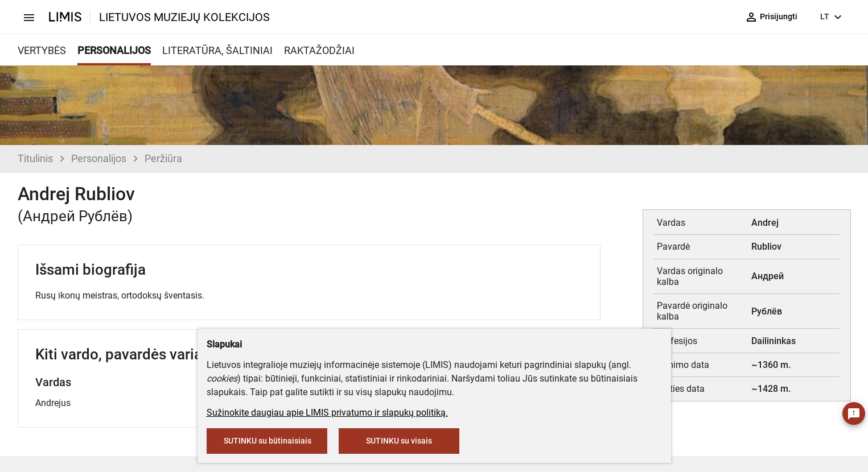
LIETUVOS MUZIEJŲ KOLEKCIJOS (184, 17)
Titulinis (35, 158)
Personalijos (99, 158)
